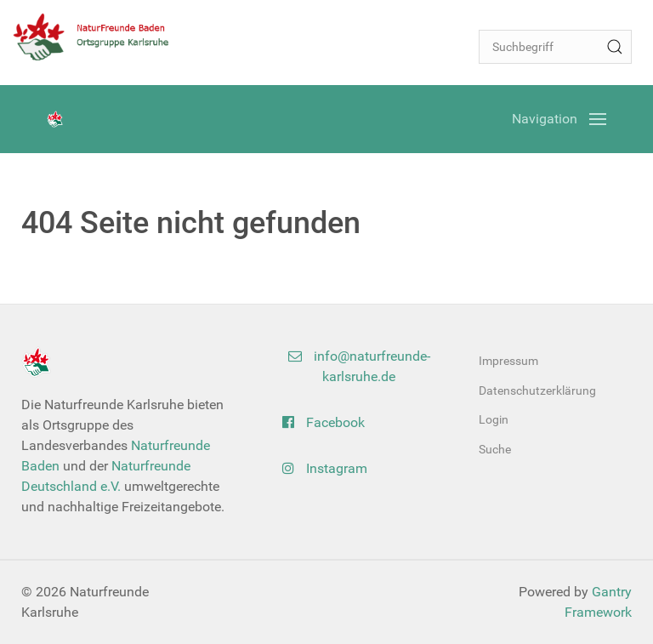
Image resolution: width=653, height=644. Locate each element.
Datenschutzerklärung (537, 390)
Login (494, 419)
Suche (495, 449)
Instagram (325, 468)
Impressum (508, 361)
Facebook (324, 422)
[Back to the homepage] (98, 37)
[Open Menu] (559, 119)
